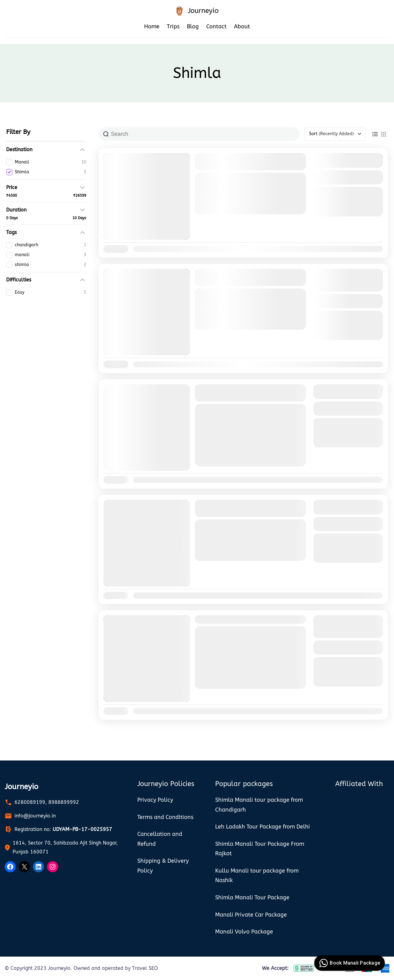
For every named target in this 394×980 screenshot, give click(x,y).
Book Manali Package (349, 963)
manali (233, 409)
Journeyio (203, 11)
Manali (210, 210)
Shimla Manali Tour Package (236, 619)
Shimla (229, 210)
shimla (254, 409)
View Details (348, 177)
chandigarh (208, 409)
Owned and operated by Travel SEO (116, 968)
